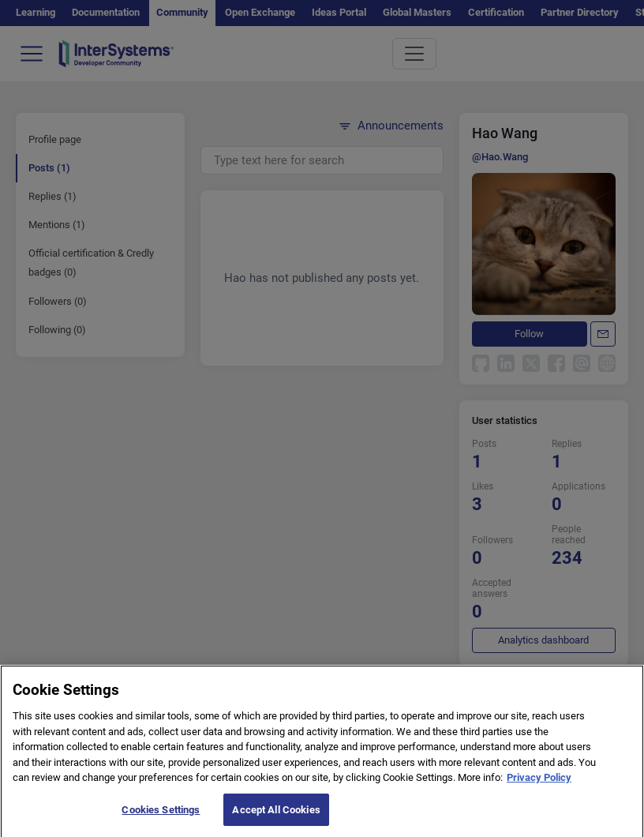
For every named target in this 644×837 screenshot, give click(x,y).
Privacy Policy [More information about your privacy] (539, 792)
